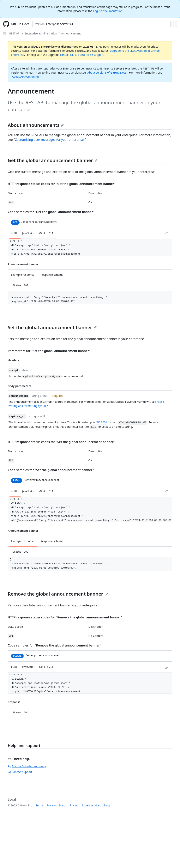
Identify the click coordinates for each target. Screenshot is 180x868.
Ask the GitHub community (27, 766)
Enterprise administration (41, 33)
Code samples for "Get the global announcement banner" (51, 212)
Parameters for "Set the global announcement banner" (49, 351)
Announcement (71, 33)
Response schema (52, 275)
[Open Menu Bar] (174, 24)
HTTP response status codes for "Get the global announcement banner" (62, 184)
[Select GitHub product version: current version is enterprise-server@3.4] (56, 24)
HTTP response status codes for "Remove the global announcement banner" (65, 617)
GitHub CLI (46, 233)
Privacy (51, 805)
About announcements (36, 125)
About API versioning (25, 77)
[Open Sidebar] (5, 33)
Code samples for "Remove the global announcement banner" (54, 645)
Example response (23, 275)
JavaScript (28, 233)
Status (63, 805)
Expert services (91, 805)
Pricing (74, 805)
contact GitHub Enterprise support (82, 55)
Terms (40, 805)
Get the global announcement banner (53, 160)
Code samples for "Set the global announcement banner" (51, 470)
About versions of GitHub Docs (107, 73)
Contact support (20, 772)
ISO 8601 (101, 422)
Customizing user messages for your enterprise (49, 140)
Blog (107, 805)
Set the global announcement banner (52, 327)
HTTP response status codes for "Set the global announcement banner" (61, 442)
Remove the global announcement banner (58, 594)
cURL (14, 233)
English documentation (108, 11)
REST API (15, 33)
